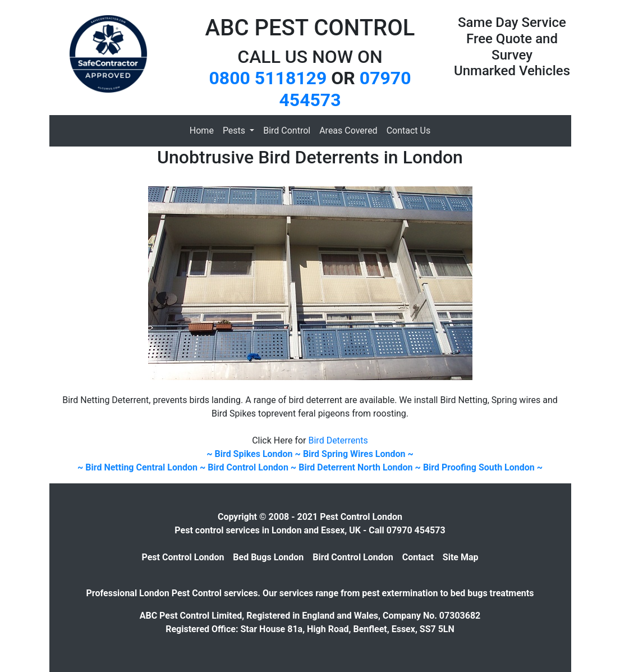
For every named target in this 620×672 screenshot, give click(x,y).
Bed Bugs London (268, 557)
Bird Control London (353, 557)
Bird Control (287, 131)
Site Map (461, 557)
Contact (418, 557)
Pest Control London (183, 557)
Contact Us (409, 131)
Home (202, 131)
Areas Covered (348, 131)
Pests (235, 131)
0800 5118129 (268, 78)
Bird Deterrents (338, 440)
